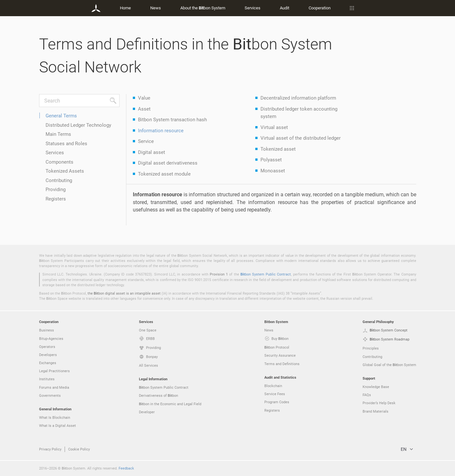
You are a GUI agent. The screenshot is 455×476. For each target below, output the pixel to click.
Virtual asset (274, 127)
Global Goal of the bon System (389, 365)
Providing (56, 189)
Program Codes (277, 402)
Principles (371, 348)
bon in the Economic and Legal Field (170, 404)
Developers (48, 355)
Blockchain (273, 386)
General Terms (61, 115)
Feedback (126, 468)
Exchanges (48, 363)
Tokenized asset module (164, 174)
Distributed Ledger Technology (78, 125)
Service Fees (275, 394)
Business (47, 330)
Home (125, 8)
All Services (148, 365)
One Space (148, 330)
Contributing (59, 180)
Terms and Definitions (282, 364)
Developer (147, 412)
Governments (50, 395)
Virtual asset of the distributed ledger (301, 138)
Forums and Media (54, 387)
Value (144, 98)
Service (146, 141)
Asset (144, 109)
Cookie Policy (79, 449)
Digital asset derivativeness (168, 163)
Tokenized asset (278, 149)
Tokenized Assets (65, 171)
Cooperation (320, 8)
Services (253, 8)
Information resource (161, 130)
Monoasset (273, 170)
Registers (56, 199)
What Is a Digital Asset (58, 425)
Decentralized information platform (298, 98)
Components (59, 162)
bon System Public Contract (266, 274)
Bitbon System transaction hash (172, 119)
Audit (285, 8)
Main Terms (58, 134)
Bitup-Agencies (51, 338)
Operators (47, 346)
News (156, 8)
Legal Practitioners (54, 371)
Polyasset (271, 159)
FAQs (367, 395)
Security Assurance (280, 355)
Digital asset (152, 152)
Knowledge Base (376, 387)
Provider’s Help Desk (379, 403)
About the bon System (203, 8)
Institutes (47, 379)
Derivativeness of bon (159, 395)
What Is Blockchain (55, 417)
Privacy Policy (50, 449)
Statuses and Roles (66, 143)
